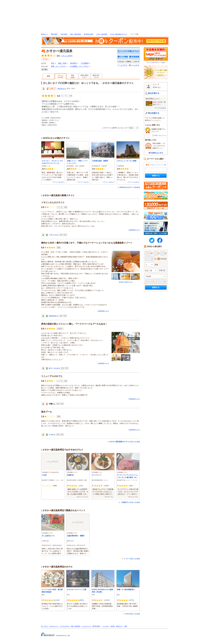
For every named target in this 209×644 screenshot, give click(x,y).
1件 (81, 486)
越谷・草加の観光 (76, 34)
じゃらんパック (86, 626)
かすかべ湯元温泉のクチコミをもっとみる (125, 442)
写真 (73, 76)
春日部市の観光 (89, 34)
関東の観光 (54, 34)
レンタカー (106, 626)
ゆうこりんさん (54, 368)
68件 (81, 600)
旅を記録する (154, 113)
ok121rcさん (62, 89)
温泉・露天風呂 (76, 626)
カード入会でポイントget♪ (156, 55)
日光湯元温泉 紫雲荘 (100, 161)
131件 (107, 600)
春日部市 (73, 63)
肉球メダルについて (160, 135)
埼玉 (53, 63)
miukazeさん (54, 316)
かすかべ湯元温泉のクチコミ (119, 34)
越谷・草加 (62, 63)
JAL (96, 626)
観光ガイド (45, 34)
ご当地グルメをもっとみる (130, 502)
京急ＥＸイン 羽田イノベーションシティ (77, 162)
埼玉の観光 (64, 34)
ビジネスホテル (65, 626)
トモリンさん (54, 235)
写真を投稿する (134, 57)
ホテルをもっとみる (133, 614)
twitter (152, 240)
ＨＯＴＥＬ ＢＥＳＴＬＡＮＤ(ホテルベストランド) (52, 162)
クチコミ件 (67, 56)
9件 (131, 486)
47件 (131, 600)
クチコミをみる (58, 182)
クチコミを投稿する (123, 57)
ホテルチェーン (54, 626)
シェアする (123, 65)
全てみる (45, 69)
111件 (57, 600)
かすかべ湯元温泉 (102, 34)
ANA (98, 626)
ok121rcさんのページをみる (130, 187)
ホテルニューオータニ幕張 (127, 161)
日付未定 (163, 259)
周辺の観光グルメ (85, 76)
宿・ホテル (45, 626)
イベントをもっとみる (132, 559)
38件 (106, 486)
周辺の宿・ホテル (97, 76)
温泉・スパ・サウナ (58, 66)
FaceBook (160, 240)
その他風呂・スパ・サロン (79, 66)
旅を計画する (154, 93)
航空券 (113, 626)
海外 (126, 626)
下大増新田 (85, 63)
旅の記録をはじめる (156, 153)
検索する (156, 176)
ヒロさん (52, 435)
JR (93, 626)
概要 (49, 76)
